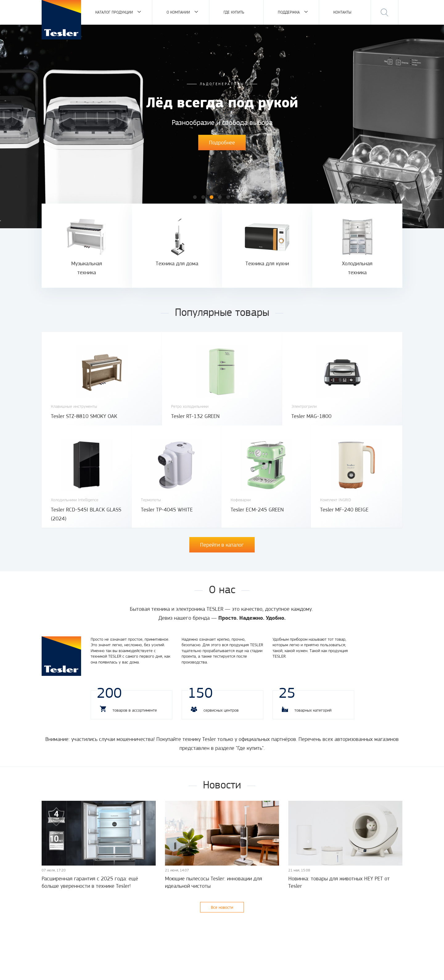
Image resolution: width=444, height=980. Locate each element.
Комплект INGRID (336, 500)
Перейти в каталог (222, 545)
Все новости (222, 907)
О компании (178, 12)
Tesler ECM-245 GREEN (257, 510)
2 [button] (203, 197)
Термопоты (151, 500)
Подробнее (222, 143)
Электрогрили (304, 406)
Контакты (342, 12)
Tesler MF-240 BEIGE (344, 510)
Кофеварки (241, 500)
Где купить (234, 12)
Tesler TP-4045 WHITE (167, 510)
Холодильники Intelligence (75, 500)
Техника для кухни (267, 263)
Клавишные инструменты (74, 406)
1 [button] (195, 197)
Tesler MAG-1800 (311, 416)
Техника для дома (177, 263)
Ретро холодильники (190, 406)
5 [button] (228, 197)
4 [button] (220, 197)
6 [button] (236, 197)
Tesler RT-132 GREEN (195, 416)
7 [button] (245, 197)
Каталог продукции (114, 12)
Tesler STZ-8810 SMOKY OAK (84, 416)
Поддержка (289, 12)
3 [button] (212, 197)
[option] (222, 126)
